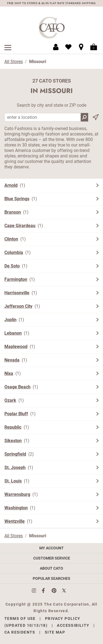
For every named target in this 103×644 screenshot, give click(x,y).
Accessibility (73, 625)
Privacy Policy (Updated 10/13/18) (42, 622)
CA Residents (20, 632)
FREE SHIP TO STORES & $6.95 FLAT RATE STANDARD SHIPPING (52, 3)
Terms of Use (20, 618)
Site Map (55, 632)
